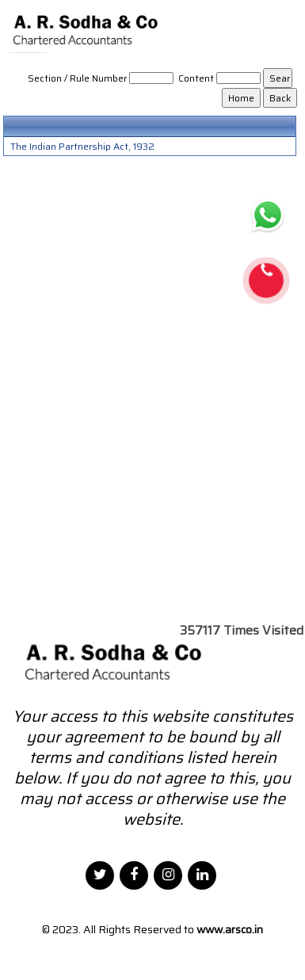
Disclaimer (257, 949)
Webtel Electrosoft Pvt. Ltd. (156, 949)
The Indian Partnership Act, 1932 (82, 147)
